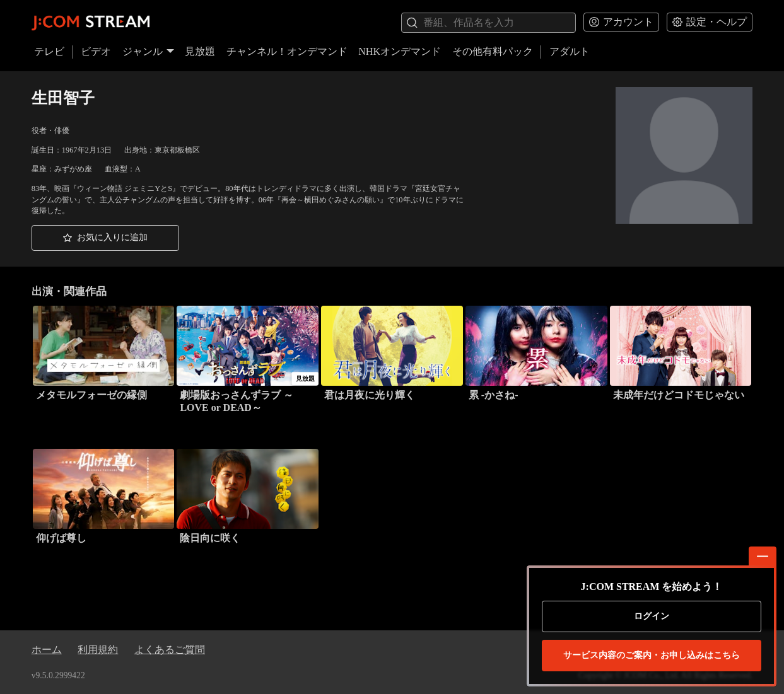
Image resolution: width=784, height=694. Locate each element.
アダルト (570, 51)
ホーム (47, 650)
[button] (105, 238)
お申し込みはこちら (652, 656)
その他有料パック (493, 51)
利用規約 (98, 650)
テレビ (49, 51)
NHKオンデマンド (400, 51)
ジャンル (148, 51)
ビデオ (96, 51)
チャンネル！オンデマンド (287, 51)
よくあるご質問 (170, 650)
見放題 (200, 51)
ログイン (652, 616)
